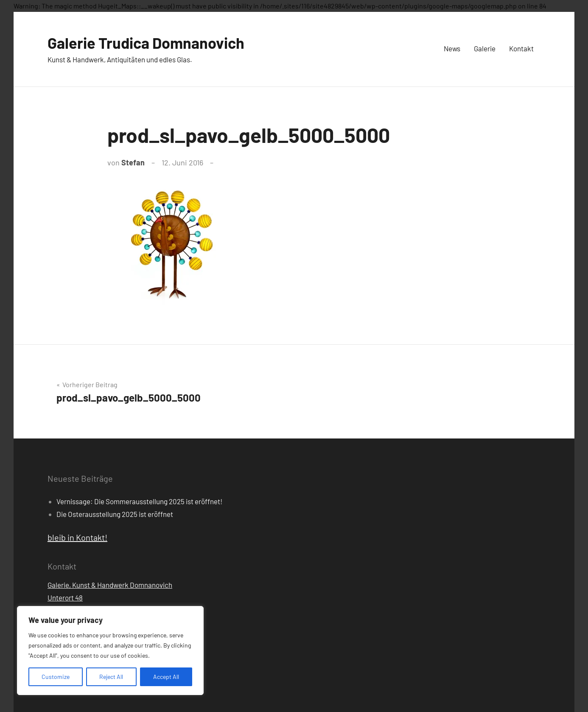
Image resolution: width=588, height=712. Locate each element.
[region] (110, 651)
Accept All (166, 677)
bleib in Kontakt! (77, 537)
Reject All (111, 677)
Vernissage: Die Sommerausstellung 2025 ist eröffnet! (139, 501)
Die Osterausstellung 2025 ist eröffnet (115, 514)
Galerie (485, 48)
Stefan (133, 162)
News (452, 48)
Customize (56, 677)
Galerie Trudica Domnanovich (146, 43)
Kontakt (521, 48)
